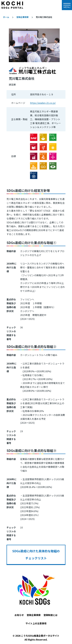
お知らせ (19, 615)
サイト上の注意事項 (36, 623)
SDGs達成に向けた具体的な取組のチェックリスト (36, 555)
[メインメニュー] (67, 5)
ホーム (6, 17)
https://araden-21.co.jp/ (43, 103)
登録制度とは (51, 615)
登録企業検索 (22, 17)
